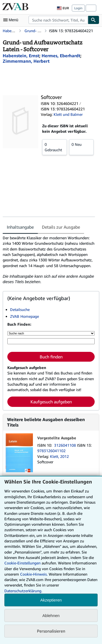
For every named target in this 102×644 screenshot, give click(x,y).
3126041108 (66, 445)
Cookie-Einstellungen (22, 563)
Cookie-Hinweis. (34, 574)
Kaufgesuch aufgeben (51, 402)
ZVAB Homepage (24, 316)
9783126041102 (51, 451)
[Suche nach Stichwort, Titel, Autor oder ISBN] (51, 341)
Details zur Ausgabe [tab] (61, 227)
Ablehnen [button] (51, 616)
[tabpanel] (49, 260)
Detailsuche (20, 309)
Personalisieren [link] (51, 631)
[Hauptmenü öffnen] (12, 20)
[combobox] (58, 20)
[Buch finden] (94, 20)
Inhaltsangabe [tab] (20, 227)
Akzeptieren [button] (51, 600)
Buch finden (51, 357)
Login (78, 8)
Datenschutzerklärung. (23, 591)
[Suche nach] (51, 333)
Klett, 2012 (59, 456)
